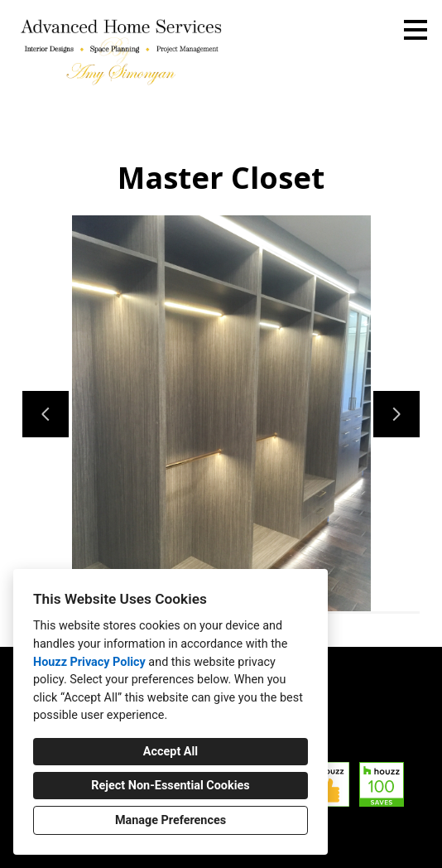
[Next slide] (396, 414)
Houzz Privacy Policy (89, 662)
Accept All (171, 752)
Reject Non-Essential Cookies (170, 786)
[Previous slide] (46, 414)
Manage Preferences (171, 820)
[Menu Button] (416, 30)
